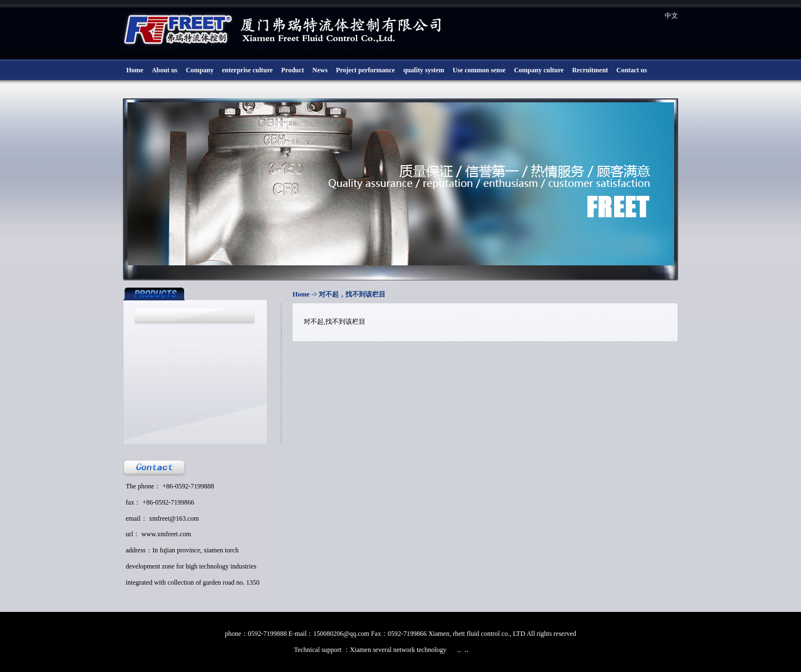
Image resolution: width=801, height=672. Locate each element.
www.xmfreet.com (166, 534)
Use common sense (479, 70)
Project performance (365, 70)
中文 (671, 16)
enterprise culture (247, 70)
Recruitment (590, 70)
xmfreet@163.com (174, 518)
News (320, 70)
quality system (424, 70)
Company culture (539, 70)
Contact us (632, 70)
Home (135, 70)
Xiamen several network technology (399, 650)
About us (165, 70)
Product (292, 70)
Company (200, 70)
